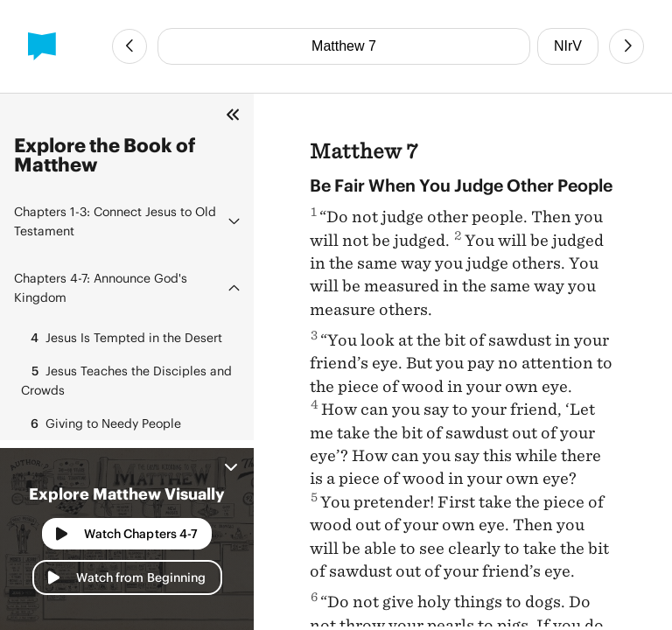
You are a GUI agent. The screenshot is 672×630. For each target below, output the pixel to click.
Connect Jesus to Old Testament (115, 221)
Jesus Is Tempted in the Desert (122, 338)
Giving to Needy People (101, 423)
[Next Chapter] (626, 46)
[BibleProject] (42, 46)
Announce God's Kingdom (101, 287)
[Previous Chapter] (129, 46)
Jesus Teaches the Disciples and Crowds (126, 379)
